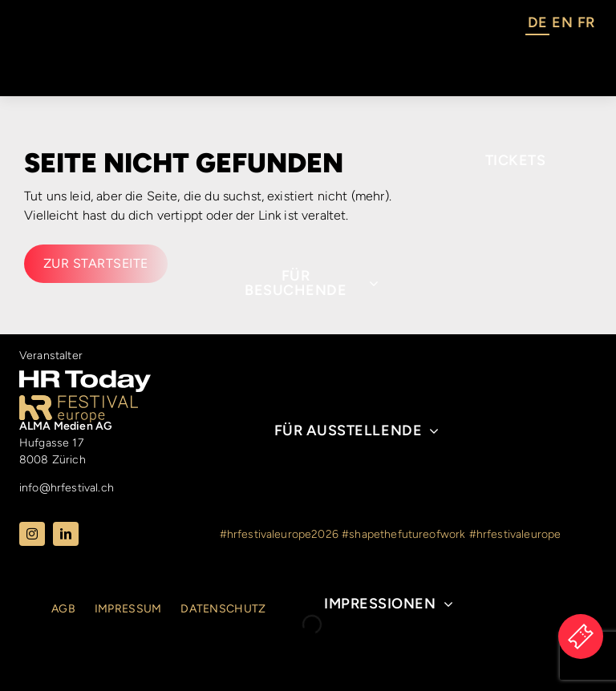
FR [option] (586, 22)
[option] (562, 25)
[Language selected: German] (561, 25)
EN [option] (562, 22)
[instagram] (32, 534)
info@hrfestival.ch (67, 488)
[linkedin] (66, 534)
